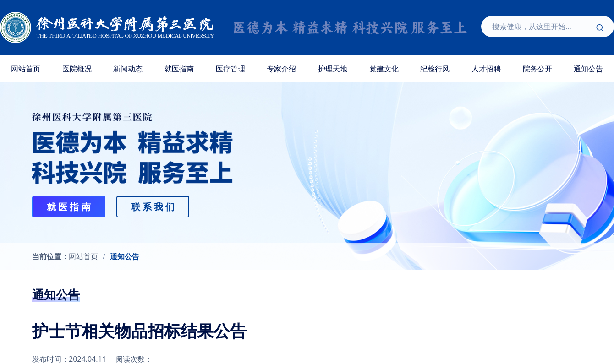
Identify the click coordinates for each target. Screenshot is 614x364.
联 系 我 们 (153, 207)
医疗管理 (230, 69)
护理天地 (333, 69)
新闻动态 (128, 69)
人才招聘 (486, 69)
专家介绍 (281, 69)
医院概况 (77, 69)
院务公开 (537, 69)
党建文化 (384, 69)
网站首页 (26, 69)
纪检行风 (435, 69)
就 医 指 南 (69, 207)
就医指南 (179, 69)
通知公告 (125, 256)
